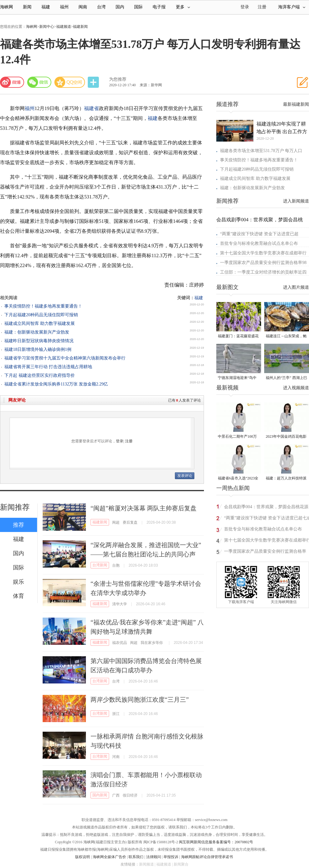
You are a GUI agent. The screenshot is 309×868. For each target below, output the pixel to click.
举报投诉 (171, 857)
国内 (120, 7)
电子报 (159, 7)
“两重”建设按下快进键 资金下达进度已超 (259, 234)
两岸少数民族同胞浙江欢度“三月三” (140, 700)
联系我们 (136, 857)
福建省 (91, 108)
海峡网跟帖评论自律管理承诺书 (207, 857)
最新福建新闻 (296, 104)
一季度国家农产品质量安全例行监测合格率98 (263, 263)
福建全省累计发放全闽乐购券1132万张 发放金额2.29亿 (56, 384)
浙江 (116, 714)
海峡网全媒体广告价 (109, 857)
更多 (183, 7)
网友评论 (17, 400)
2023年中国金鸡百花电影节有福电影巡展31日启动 (286, 437)
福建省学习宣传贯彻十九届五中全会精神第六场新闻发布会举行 (65, 358)
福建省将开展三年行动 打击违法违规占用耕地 (48, 367)
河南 (116, 757)
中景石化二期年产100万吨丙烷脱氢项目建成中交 (238, 437)
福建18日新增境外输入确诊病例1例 (38, 349)
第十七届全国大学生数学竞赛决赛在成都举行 (263, 253)
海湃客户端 (292, 7)
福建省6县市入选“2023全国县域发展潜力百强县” (238, 479)
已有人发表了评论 (184, 400)
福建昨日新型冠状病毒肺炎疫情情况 (39, 341)
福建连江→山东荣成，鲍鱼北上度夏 (286, 336)
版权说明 (83, 857)
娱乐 (19, 582)
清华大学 (120, 604)
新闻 (27, 7)
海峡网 (6, 7)
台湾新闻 (100, 565)
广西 (116, 795)
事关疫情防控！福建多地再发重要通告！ (43, 306)
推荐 (19, 525)
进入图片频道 (296, 287)
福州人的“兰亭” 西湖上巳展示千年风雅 (286, 378)
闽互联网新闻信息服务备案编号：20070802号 (216, 842)
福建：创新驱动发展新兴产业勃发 (37, 332)
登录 (120, 441)
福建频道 (64, 27)
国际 (138, 7)
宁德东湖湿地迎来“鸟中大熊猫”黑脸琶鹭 (237, 378)
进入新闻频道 (296, 201)
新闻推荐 (15, 507)
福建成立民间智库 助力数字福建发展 (40, 323)
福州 (64, 7)
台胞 (116, 565)
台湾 (101, 7)
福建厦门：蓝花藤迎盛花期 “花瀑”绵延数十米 (238, 336)
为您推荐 (118, 79)
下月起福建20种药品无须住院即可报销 (41, 315)
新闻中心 (47, 27)
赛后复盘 (130, 522)
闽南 (83, 7)
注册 (262, 7)
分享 (94, 82)
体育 (19, 596)
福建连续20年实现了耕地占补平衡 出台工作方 (282, 128)
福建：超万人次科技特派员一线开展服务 (286, 479)
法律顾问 (154, 857)
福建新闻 (80, 27)
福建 (46, 7)
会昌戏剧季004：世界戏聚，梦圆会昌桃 (260, 220)
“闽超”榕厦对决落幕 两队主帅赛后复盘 (144, 508)
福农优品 (120, 643)
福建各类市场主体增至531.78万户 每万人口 (261, 151)
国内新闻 (100, 795)
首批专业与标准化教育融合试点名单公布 (259, 243)
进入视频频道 (296, 388)
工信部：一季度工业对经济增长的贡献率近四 (263, 272)
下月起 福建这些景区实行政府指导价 (40, 375)
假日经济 (130, 795)
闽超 (116, 522)
